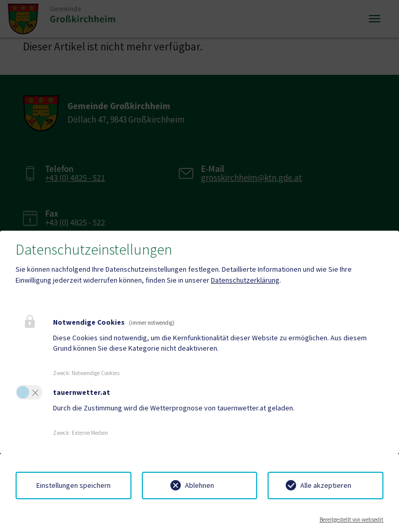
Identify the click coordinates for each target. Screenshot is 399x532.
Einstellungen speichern (74, 485)
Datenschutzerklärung (245, 280)
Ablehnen (199, 485)
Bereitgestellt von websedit (351, 520)
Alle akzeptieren (326, 485)
